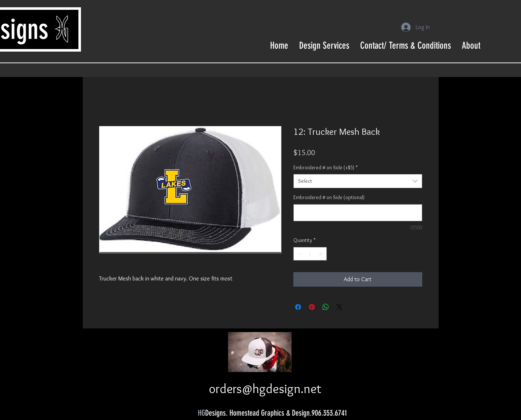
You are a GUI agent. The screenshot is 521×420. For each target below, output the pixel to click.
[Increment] (321, 254)
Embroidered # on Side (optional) (329, 197)
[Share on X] (339, 307)
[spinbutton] (310, 254)
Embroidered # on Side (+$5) (325, 167)
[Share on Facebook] (298, 307)
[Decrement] (299, 254)
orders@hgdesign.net (265, 389)
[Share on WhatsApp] (326, 307)
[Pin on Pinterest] (312, 307)
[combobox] (358, 181)
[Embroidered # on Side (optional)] (358, 213)
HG (202, 413)
